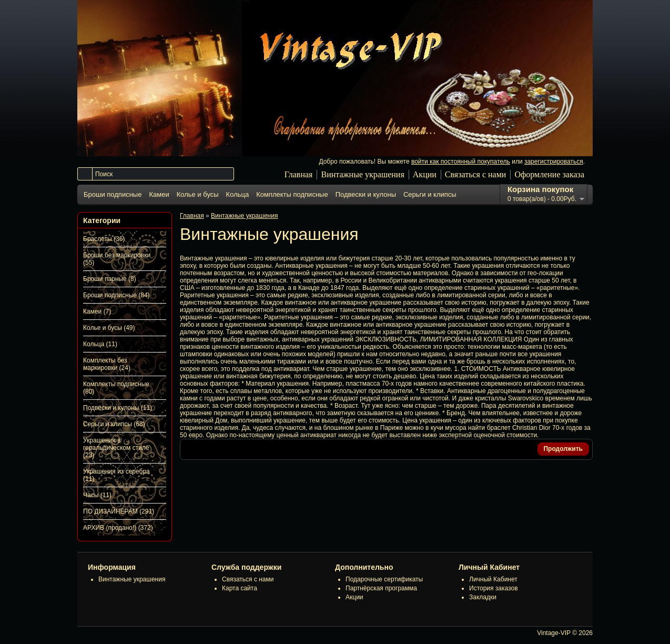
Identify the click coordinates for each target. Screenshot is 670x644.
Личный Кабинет (493, 579)
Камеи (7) (97, 311)
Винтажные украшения (362, 174)
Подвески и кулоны (366, 194)
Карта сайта (240, 588)
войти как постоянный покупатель (461, 162)
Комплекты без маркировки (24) (107, 364)
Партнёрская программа (381, 588)
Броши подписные (113, 194)
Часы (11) (97, 495)
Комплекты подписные (292, 194)
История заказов (494, 588)
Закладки (483, 597)
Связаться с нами (476, 174)
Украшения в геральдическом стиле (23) (116, 448)
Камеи (159, 194)
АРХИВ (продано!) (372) (118, 528)
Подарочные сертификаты (384, 579)
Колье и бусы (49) (109, 328)
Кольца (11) (100, 344)
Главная (299, 174)
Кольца (238, 194)
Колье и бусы (198, 194)
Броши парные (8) (110, 279)
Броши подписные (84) (116, 295)
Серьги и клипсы (430, 194)
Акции (425, 174)
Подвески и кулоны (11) (118, 408)
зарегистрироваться (554, 162)
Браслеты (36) (104, 239)
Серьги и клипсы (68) (114, 424)
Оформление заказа (549, 174)
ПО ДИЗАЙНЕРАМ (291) (119, 511)
